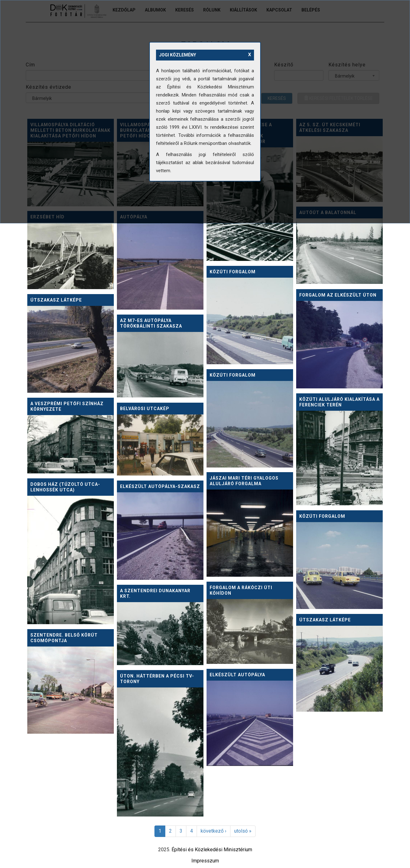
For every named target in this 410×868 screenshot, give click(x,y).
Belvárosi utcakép (145, 409)
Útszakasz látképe (56, 300)
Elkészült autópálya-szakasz (160, 486)
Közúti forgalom (233, 272)
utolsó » (243, 831)
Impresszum (205, 861)
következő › (214, 831)
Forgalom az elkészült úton (338, 295)
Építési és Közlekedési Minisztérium (212, 850)
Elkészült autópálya (237, 675)
